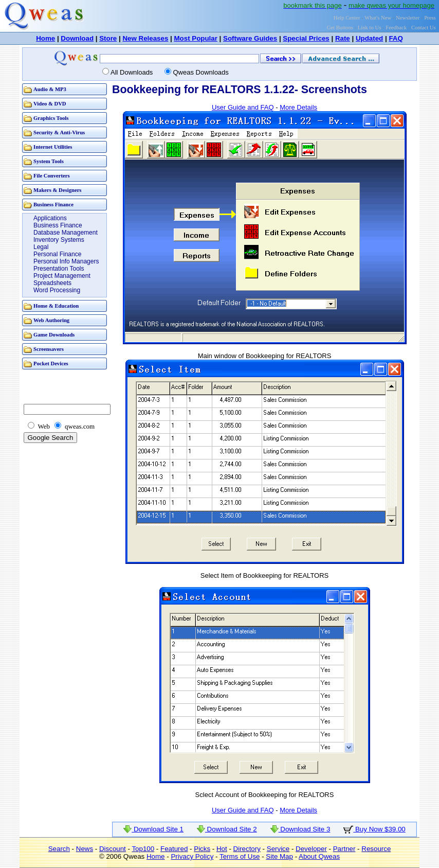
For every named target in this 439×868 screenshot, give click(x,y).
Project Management (62, 276)
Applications (50, 218)
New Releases (145, 38)
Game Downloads (54, 335)
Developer (311, 849)
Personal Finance (57, 254)
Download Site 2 (227, 829)
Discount (113, 849)
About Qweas (319, 856)
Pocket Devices (51, 364)
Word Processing (57, 290)
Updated (369, 38)
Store (108, 38)
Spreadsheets (52, 283)
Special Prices (306, 38)
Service (278, 849)
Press (430, 18)
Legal (41, 247)
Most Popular (195, 38)
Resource (376, 849)
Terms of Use (240, 856)
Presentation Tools (59, 269)
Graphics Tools (51, 118)
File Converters (52, 176)
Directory (247, 849)
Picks (202, 849)
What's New (378, 18)
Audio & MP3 (50, 89)
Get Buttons (340, 28)
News (85, 849)
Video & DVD (50, 104)
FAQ (396, 38)
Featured (174, 849)
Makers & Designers (58, 190)
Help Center (347, 18)
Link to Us (370, 28)
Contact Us (424, 28)
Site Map (279, 856)
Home (45, 38)
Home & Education (56, 306)
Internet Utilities (53, 147)
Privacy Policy (192, 856)
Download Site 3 (300, 829)
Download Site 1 (153, 829)
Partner (344, 849)
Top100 (143, 849)
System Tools (49, 161)
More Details (298, 107)
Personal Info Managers (66, 261)
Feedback (396, 28)
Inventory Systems (59, 240)
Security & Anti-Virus (59, 132)
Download (77, 38)
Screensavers (49, 349)
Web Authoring (51, 320)
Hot (222, 849)
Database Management (66, 233)
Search (59, 849)
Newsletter (408, 18)
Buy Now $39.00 (374, 829)
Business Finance (53, 205)
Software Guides (250, 38)
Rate (343, 38)
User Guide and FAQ (243, 107)
